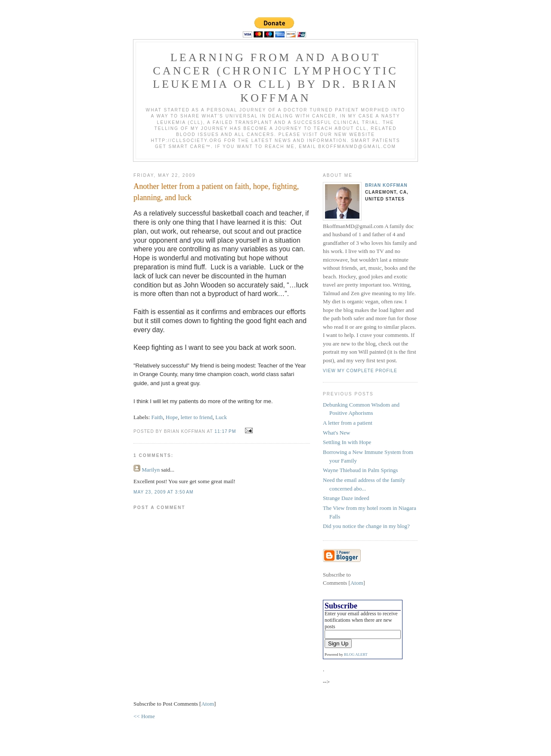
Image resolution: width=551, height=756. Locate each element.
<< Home (144, 716)
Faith (157, 417)
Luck (221, 417)
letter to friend (196, 417)
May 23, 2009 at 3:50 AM (163, 492)
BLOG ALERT (356, 654)
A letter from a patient (348, 423)
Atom (207, 704)
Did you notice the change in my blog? (366, 526)
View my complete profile (360, 371)
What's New (336, 433)
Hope (172, 417)
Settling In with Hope (347, 442)
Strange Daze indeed (346, 498)
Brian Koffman (386, 185)
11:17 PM (226, 431)
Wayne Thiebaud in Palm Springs (360, 470)
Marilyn (151, 470)
